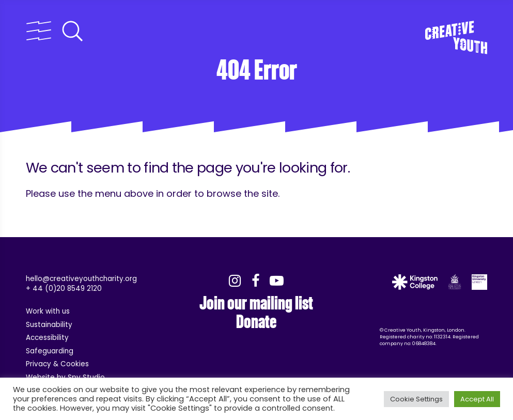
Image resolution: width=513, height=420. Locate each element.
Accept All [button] (477, 399)
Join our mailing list (256, 303)
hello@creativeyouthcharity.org (81, 279)
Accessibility (47, 338)
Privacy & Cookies (57, 364)
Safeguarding (50, 351)
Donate (256, 322)
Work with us (48, 311)
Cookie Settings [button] (416, 399)
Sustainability (49, 325)
